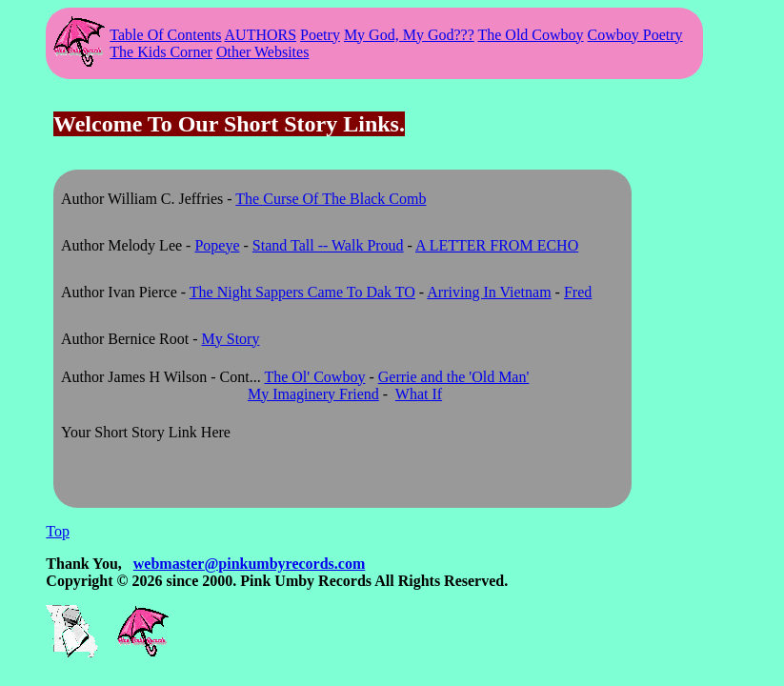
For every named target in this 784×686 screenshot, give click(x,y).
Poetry (320, 35)
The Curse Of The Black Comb (331, 199)
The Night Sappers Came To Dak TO (302, 292)
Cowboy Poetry (635, 35)
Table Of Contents (165, 35)
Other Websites (263, 52)
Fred (578, 292)
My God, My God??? (409, 35)
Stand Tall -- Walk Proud (328, 245)
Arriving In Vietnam (489, 292)
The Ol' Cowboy (314, 377)
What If (419, 394)
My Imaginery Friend (313, 394)
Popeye (217, 245)
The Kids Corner (161, 52)
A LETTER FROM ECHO (497, 245)
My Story (231, 339)
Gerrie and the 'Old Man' (454, 377)
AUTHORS (261, 35)
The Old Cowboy (530, 35)
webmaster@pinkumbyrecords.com (249, 564)
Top (58, 531)
